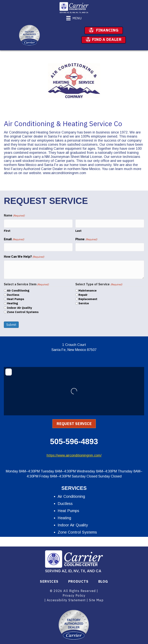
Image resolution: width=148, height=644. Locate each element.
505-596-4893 (74, 440)
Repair (83, 293)
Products (78, 580)
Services (49, 580)
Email (14, 239)
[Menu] (74, 18)
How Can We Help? (24, 255)
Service (84, 302)
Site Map (96, 599)
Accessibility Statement (66, 599)
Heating (12, 302)
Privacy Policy (74, 594)
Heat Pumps (16, 298)
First (7, 230)
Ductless (13, 293)
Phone (86, 239)
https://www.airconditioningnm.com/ (74, 454)
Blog (103, 580)
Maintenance (87, 289)
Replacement (88, 298)
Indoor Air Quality (19, 306)
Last (78, 230)
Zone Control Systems (23, 311)
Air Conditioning (18, 289)
